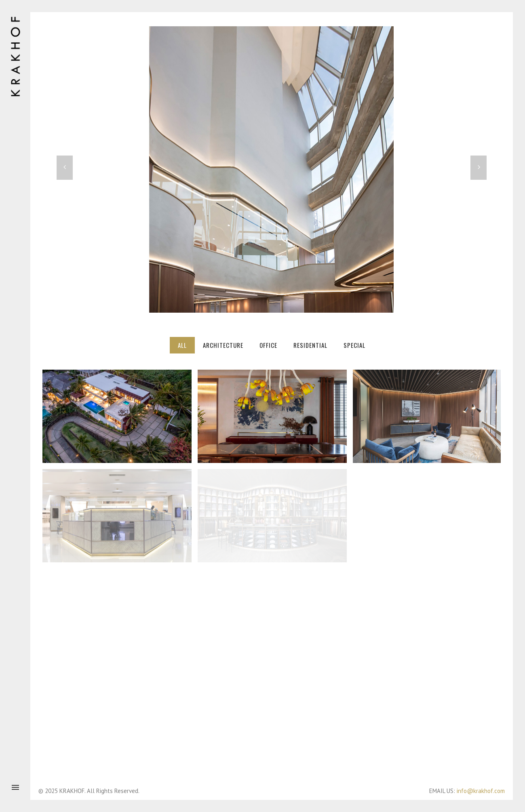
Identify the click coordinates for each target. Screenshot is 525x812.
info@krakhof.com (481, 791)
